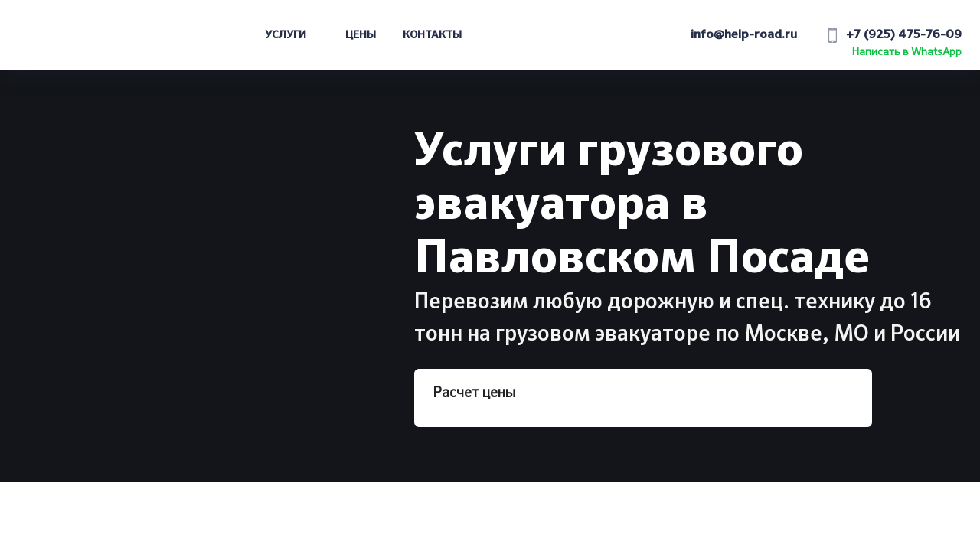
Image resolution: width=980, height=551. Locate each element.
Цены (361, 35)
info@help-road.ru (744, 35)
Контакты (432, 35)
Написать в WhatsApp (907, 52)
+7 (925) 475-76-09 (904, 35)
